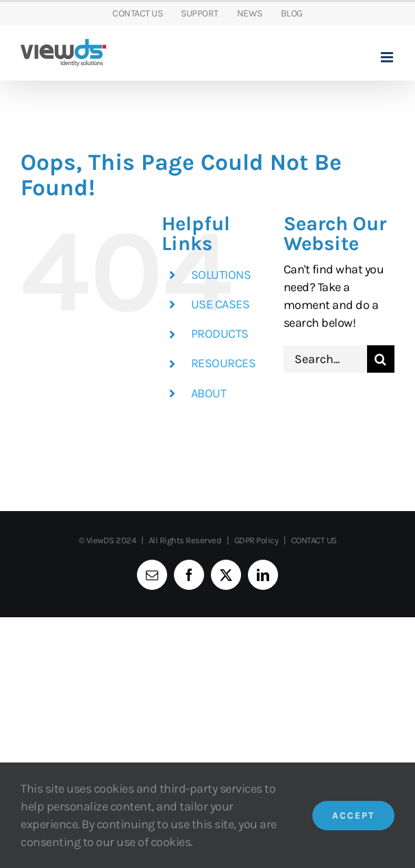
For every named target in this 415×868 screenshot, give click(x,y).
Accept (353, 816)
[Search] (381, 359)
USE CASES (221, 304)
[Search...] (325, 359)
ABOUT (209, 393)
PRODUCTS (220, 334)
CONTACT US (314, 540)
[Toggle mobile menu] (388, 57)
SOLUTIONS (221, 275)
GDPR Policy (256, 540)
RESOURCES (224, 363)
